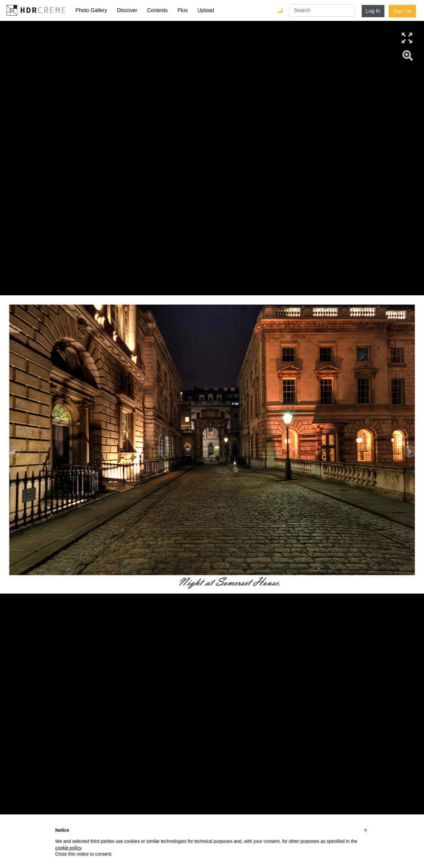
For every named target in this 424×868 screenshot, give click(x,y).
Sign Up (402, 11)
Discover (127, 10)
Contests (157, 10)
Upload (206, 10)
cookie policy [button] (68, 848)
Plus (182, 10)
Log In (373, 11)
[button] (366, 830)
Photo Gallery (91, 10)
